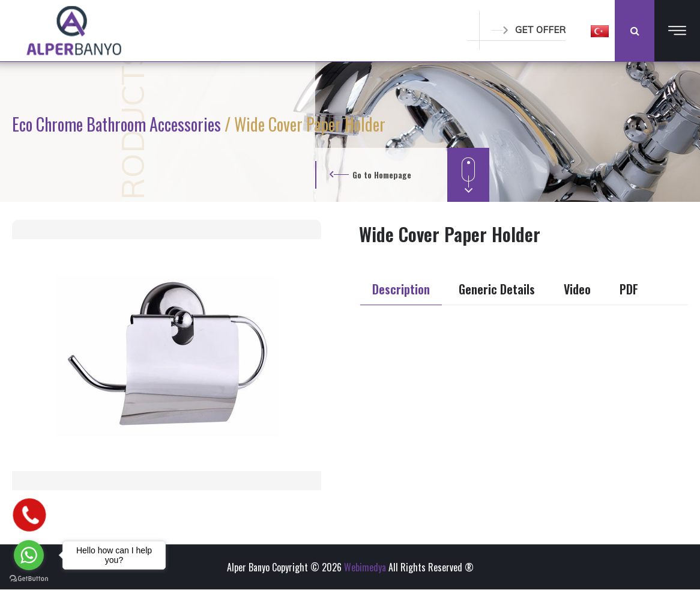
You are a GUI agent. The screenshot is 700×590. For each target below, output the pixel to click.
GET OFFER (528, 30)
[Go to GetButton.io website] (29, 578)
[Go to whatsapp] (29, 555)
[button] (600, 31)
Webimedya (365, 567)
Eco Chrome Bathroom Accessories (118, 124)
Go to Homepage (382, 175)
